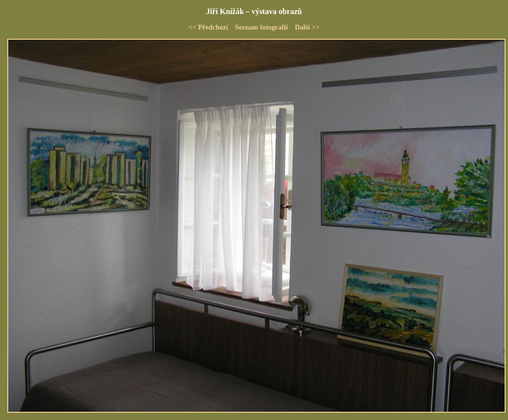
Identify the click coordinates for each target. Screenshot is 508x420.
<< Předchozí (208, 27)
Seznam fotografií (262, 27)
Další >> (307, 27)
